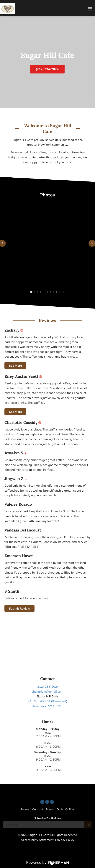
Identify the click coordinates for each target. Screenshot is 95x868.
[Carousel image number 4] (44, 292)
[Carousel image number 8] (57, 292)
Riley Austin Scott (24, 376)
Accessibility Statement (37, 840)
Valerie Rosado (18, 504)
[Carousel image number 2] (38, 292)
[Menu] (50, 809)
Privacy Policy (65, 840)
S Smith (12, 591)
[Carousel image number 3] (41, 292)
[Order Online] (65, 809)
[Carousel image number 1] (35, 292)
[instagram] (52, 801)
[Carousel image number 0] (31, 292)
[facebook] (47, 801)
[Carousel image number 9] (60, 292)
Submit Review (19, 608)
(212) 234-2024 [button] (47, 69)
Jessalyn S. (17, 453)
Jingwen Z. (17, 479)
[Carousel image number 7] (54, 292)
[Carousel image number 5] (47, 292)
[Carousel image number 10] (63, 292)
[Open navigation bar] (90, 9)
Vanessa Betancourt (23, 530)
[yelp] (27, 453)
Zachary (14, 330)
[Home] (25, 809)
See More (15, 366)
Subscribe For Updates (48, 818)
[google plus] (22, 330)
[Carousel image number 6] (50, 292)
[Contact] (38, 809)
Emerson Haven (19, 556)
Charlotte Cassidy (24, 423)
